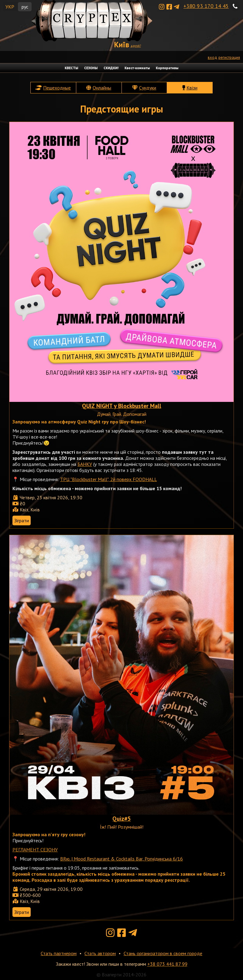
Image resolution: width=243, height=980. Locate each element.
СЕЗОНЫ (91, 68)
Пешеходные (57, 88)
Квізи (192, 88)
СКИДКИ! (111, 68)
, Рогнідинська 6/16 (163, 859)
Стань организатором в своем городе (163, 953)
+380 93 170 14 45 (206, 6)
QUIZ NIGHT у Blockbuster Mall (122, 406)
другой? (136, 46)
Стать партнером (59, 953)
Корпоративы (167, 68)
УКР (10, 7)
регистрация (229, 57)
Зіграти (22, 520)
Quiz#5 (122, 818)
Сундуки (148, 88)
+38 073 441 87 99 (167, 964)
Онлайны (102, 88)
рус (25, 7)
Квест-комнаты (137, 68)
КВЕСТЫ (71, 68)
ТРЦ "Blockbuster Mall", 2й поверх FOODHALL (108, 479)
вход (212, 57)
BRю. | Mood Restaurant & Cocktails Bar (101, 859)
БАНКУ (85, 464)
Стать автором (100, 953)
